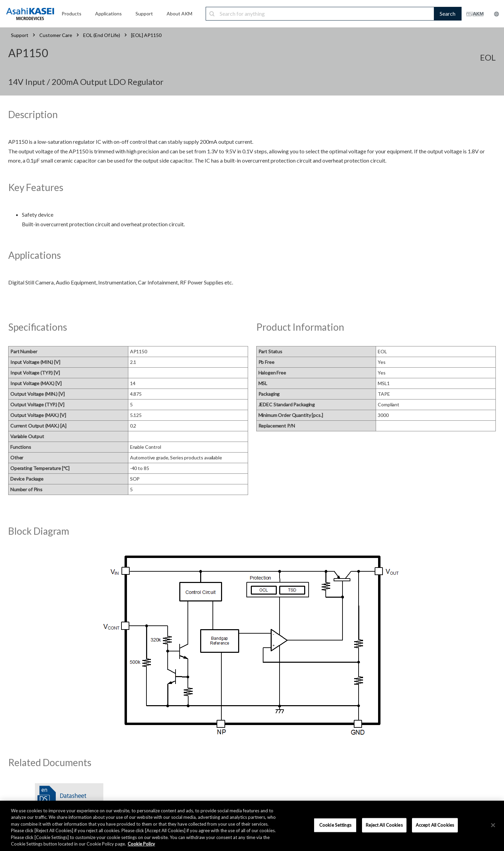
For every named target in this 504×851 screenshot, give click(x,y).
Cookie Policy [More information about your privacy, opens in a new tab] (141, 844)
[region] (252, 826)
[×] (493, 825)
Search (448, 14)
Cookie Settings (335, 825)
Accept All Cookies (435, 825)
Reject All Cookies (384, 825)
